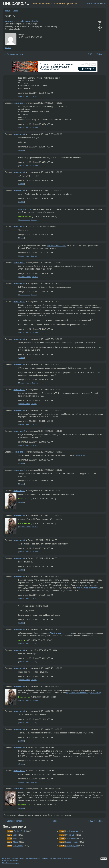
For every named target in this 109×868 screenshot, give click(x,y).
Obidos (21, 217)
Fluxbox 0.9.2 (20, 831)
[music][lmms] (71, 838)
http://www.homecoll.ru (57, 246)
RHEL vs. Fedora (95, 54)
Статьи (54, 3)
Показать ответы (25, 128)
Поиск (77, 3)
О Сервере (6, 858)
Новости (37, 3)
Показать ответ (24, 96)
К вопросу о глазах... (16, 54)
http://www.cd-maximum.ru (88, 588)
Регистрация (93, 3)
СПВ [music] (18, 846)
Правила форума (18, 858)
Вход (104, 3)
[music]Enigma (72, 846)
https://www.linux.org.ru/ (11, 863)
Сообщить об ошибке (10, 861)
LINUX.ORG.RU (16, 3)
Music (15, 835)
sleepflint (22, 805)
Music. (10, 16)
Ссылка (8, 48)
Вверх (104, 859)
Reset (21, 499)
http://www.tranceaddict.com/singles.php (21, 21)
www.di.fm (80, 455)
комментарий (19, 103)
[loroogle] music (72, 842)
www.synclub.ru (25, 209)
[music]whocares (72, 831)
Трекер (69, 3)
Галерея (46, 3)
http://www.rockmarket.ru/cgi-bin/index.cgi (84, 693)
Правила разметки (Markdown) (61, 858)
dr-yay (21, 640)
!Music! (16, 842)
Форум (62, 3)
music (15, 838)
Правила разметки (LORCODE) (37, 858)
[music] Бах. (70, 835)
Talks (16, 11)
